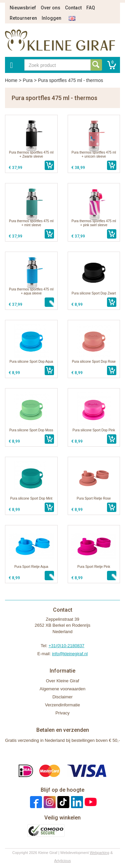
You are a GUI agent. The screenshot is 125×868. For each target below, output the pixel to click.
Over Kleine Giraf (63, 681)
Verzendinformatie (62, 705)
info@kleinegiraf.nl (70, 654)
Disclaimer (62, 697)
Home (11, 80)
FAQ (91, 8)
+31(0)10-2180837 (66, 646)
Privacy (62, 713)
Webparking (99, 853)
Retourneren (23, 18)
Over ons (50, 8)
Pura (28, 80)
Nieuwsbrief (23, 8)
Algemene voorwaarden (62, 689)
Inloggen (51, 18)
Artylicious (62, 861)
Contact (73, 8)
